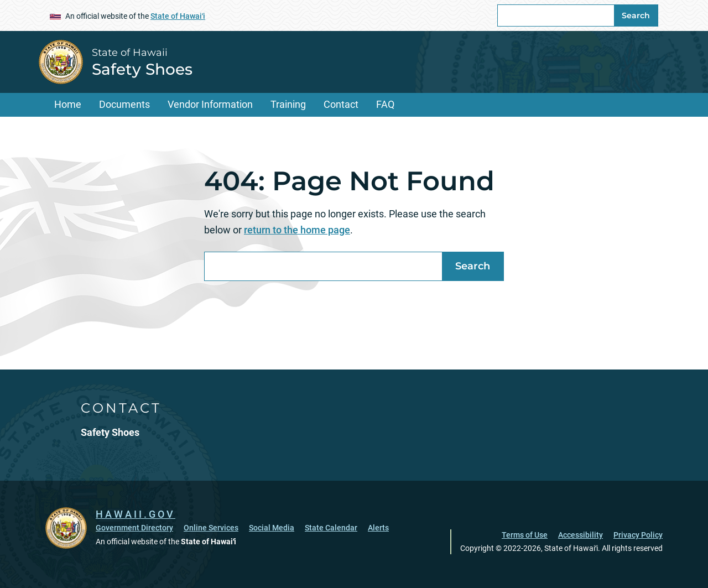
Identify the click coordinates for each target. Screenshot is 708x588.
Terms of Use (525, 535)
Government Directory (134, 528)
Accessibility (581, 535)
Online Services (211, 528)
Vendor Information (210, 104)
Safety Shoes (142, 69)
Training (288, 104)
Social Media (272, 528)
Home (68, 104)
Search (636, 15)
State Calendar (331, 528)
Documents (124, 104)
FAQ (385, 104)
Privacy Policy (638, 535)
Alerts (378, 528)
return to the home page (297, 230)
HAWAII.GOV (136, 514)
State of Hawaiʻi (178, 16)
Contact (341, 104)
